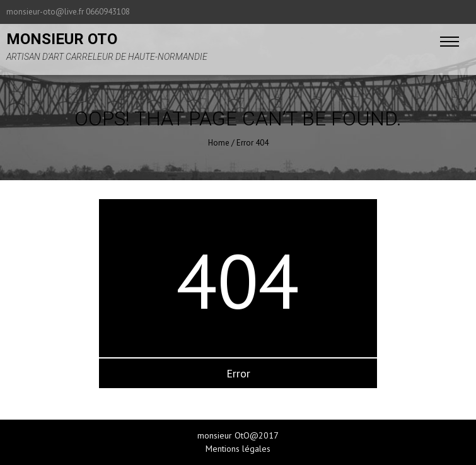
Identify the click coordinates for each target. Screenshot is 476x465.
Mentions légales (238, 449)
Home (219, 143)
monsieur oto (62, 39)
